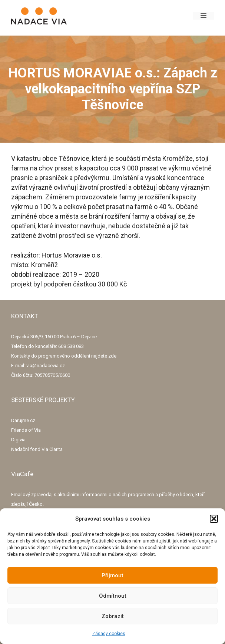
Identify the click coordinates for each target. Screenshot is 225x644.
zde (112, 356)
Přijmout (112, 575)
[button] (214, 519)
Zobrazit (113, 616)
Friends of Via (26, 430)
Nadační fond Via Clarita (37, 449)
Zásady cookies (109, 634)
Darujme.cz (23, 420)
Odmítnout (113, 596)
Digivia (18, 440)
